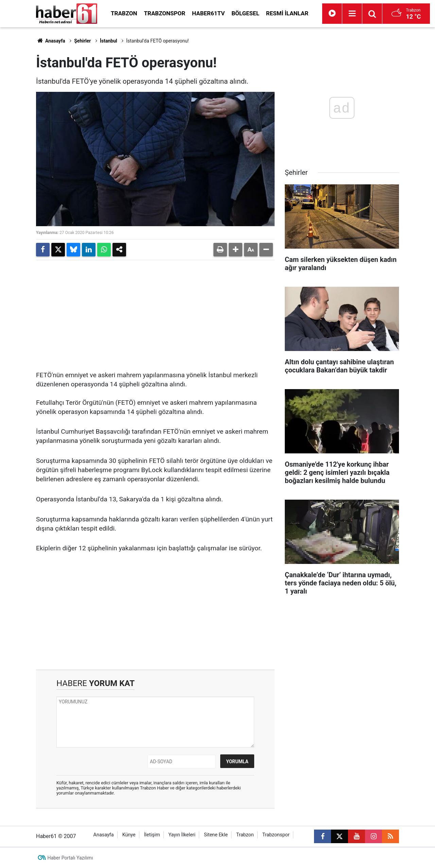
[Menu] (352, 14)
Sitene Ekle (216, 835)
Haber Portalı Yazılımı (70, 858)
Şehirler (82, 41)
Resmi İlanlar (287, 13)
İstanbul (109, 41)
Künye (129, 835)
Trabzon (124, 13)
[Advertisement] (155, 313)
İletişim (152, 835)
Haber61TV (208, 13)
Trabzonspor (165, 13)
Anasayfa (51, 41)
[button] (236, 250)
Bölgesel (245, 13)
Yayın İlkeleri (182, 835)
